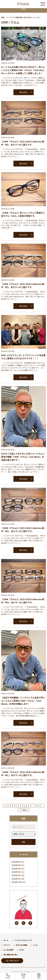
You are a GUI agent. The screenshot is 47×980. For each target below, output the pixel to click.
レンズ (35, 945)
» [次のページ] (19, 810)
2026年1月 (16, 879)
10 (38, 806)
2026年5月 (16, 865)
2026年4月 (16, 869)
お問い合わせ (13, 961)
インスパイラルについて (23, 940)
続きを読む (23, 92)
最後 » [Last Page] (25, 810)
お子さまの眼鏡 (21, 945)
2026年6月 (16, 862)
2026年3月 (16, 872)
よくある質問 (8, 950)
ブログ (21, 950)
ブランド (7, 945)
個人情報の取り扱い (11, 955)
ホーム (6, 940)
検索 (23, 842)
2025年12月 (16, 882)
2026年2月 (16, 875)
